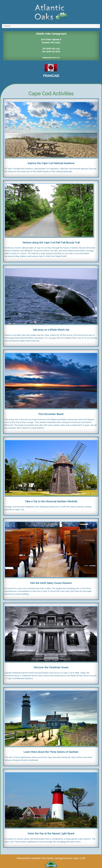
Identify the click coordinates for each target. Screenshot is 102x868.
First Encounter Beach (51, 414)
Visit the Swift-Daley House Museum (51, 583)
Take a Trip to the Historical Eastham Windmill (51, 501)
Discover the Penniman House (51, 667)
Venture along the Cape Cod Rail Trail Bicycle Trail (51, 243)
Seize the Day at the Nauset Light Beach (51, 833)
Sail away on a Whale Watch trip (51, 330)
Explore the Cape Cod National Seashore (51, 163)
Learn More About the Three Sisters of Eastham (51, 752)
